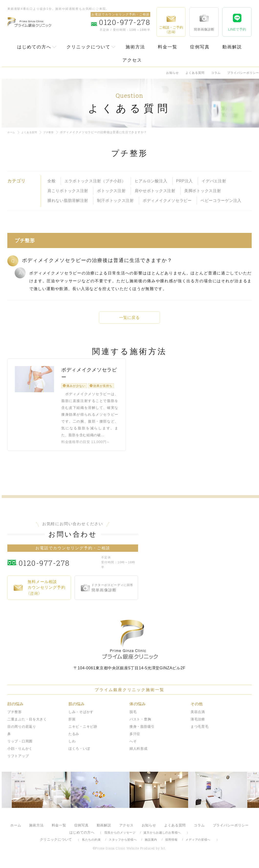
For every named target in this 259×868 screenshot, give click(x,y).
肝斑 (72, 723)
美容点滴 (198, 716)
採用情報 (171, 844)
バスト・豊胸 (140, 723)
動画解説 (232, 47)
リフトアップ (18, 760)
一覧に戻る (129, 318)
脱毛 (133, 716)
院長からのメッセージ (120, 837)
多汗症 (135, 738)
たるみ (74, 738)
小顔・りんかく (20, 753)
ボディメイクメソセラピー (167, 201)
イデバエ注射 (214, 181)
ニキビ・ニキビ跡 (83, 731)
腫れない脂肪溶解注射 (68, 201)
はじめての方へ (34, 47)
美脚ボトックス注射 (203, 191)
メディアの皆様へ (198, 844)
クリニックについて (88, 47)
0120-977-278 (59, 566)
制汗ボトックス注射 (115, 201)
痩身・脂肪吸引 (142, 731)
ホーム (12, 132)
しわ (72, 745)
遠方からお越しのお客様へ (162, 837)
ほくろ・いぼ (79, 753)
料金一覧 (168, 47)
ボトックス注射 (111, 191)
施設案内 (151, 844)
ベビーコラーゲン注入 (221, 201)
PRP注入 (185, 181)
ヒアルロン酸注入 (151, 181)
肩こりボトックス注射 (68, 191)
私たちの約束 (91, 844)
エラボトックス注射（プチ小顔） (95, 181)
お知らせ (173, 73)
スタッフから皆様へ (123, 844)
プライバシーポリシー (243, 73)
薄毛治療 (198, 723)
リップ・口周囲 (20, 745)
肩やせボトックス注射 (155, 191)
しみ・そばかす (81, 716)
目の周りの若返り (22, 731)
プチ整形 (54, 132)
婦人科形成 (139, 753)
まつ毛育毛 (200, 731)
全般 (51, 181)
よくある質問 (195, 73)
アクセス (132, 60)
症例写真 (200, 47)
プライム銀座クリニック (129, 644)
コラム (216, 73)
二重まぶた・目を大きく (27, 723)
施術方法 (135, 47)
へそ (133, 745)
